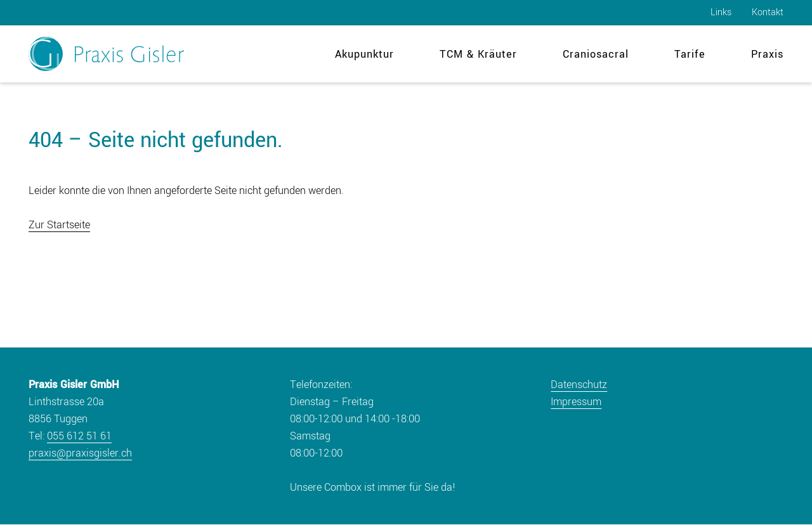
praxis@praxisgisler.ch (80, 453)
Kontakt (768, 12)
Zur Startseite (59, 225)
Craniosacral (596, 54)
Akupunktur (364, 54)
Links (721, 12)
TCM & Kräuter (478, 54)
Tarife (690, 54)
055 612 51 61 (79, 436)
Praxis (767, 54)
